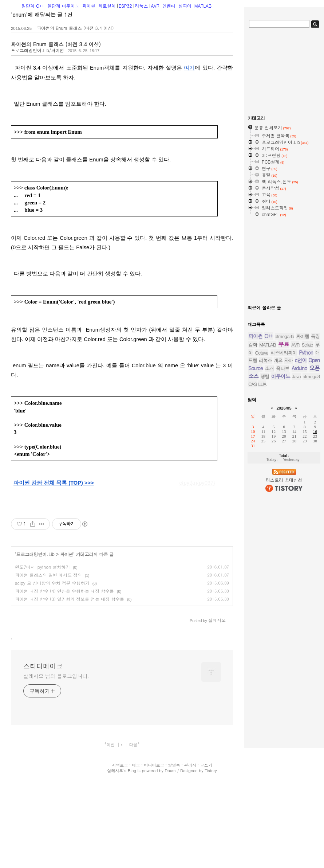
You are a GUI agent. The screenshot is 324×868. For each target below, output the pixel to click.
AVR (155, 6)
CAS (252, 384)
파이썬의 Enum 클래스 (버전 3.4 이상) (75, 28)
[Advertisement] (67, 655)
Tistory (211, 862)
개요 (278, 360)
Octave (261, 353)
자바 (289, 360)
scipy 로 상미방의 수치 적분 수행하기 (52, 583)
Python (306, 352)
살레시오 (115, 862)
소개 (269, 368)
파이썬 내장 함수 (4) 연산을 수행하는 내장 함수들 (64, 591)
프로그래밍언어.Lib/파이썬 (37, 50)
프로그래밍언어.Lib (35, 554)
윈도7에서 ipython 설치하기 (42, 567)
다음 (133, 836)
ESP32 (125, 6)
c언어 (301, 360)
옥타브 (282, 368)
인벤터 (169, 6)
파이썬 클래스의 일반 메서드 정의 (48, 575)
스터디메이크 (43, 757)
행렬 (265, 376)
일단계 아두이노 (63, 6)
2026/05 (284, 408)
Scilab (307, 345)
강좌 (253, 345)
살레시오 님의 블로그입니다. (56, 767)
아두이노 (281, 376)
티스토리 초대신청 (284, 480)
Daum (171, 862)
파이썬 (89, 6)
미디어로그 (154, 856)
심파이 (185, 6)
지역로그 (120, 856)
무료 (284, 344)
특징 (315, 336)
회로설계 (107, 6)
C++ (268, 336)
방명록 (174, 856)
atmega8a (285, 336)
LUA (262, 384)
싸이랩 (303, 336)
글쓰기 (206, 856)
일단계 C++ (33, 6)
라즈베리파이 (284, 353)
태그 (136, 856)
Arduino (299, 368)
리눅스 (142, 6)
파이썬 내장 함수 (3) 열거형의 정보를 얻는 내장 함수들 (70, 599)
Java (296, 376)
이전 (111, 836)
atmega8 (311, 376)
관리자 (190, 856)
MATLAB (203, 6)
